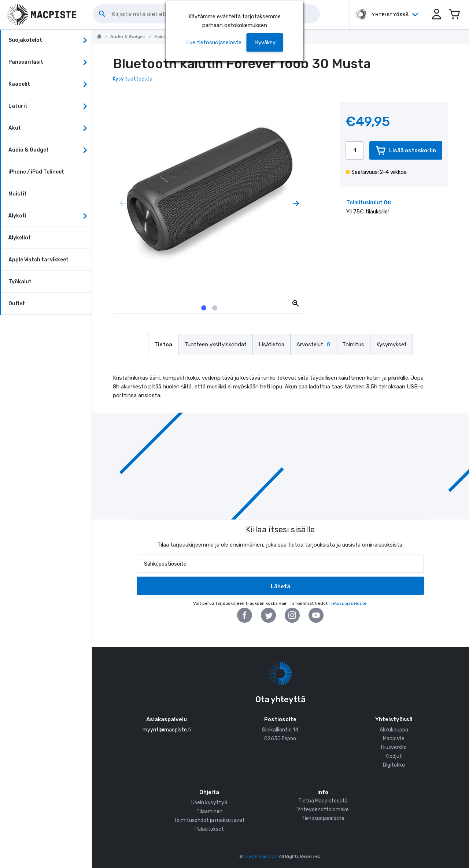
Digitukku (394, 765)
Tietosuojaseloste (323, 818)
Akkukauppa (394, 730)
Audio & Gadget (128, 37)
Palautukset (209, 829)
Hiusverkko (394, 747)
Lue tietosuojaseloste (214, 42)
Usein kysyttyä (209, 803)
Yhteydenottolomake (323, 810)
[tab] (204, 308)
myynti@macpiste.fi (167, 730)
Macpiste (394, 739)
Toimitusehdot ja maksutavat (209, 820)
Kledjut (394, 756)
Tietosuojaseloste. (348, 603)
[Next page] (296, 203)
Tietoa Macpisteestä (323, 801)
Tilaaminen (209, 811)
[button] (436, 15)
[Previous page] (123, 203)
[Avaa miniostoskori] (454, 15)
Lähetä (280, 586)
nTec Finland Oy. (261, 856)
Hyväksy (265, 42)
